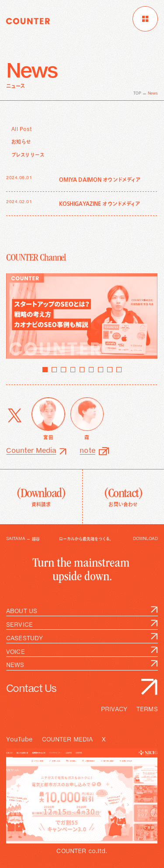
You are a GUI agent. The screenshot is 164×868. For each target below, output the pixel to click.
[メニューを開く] (145, 19)
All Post (22, 130)
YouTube (19, 740)
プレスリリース (28, 155)
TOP (137, 94)
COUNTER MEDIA (68, 740)
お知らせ (21, 142)
